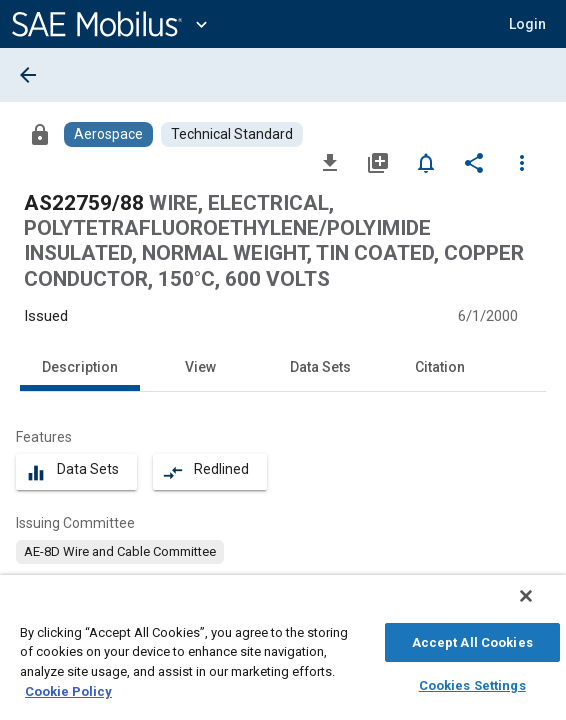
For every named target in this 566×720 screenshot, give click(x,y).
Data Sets (320, 367)
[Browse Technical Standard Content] (232, 134)
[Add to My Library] (378, 162)
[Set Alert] (426, 162)
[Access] (40, 134)
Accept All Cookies (472, 639)
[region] (283, 652)
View (200, 367)
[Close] (540, 606)
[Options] (522, 162)
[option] (120, 552)
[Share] (474, 162)
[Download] (330, 162)
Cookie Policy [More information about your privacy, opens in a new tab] (68, 688)
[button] (527, 24)
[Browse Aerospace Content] (108, 134)
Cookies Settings (472, 682)
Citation (440, 367)
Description (80, 367)
